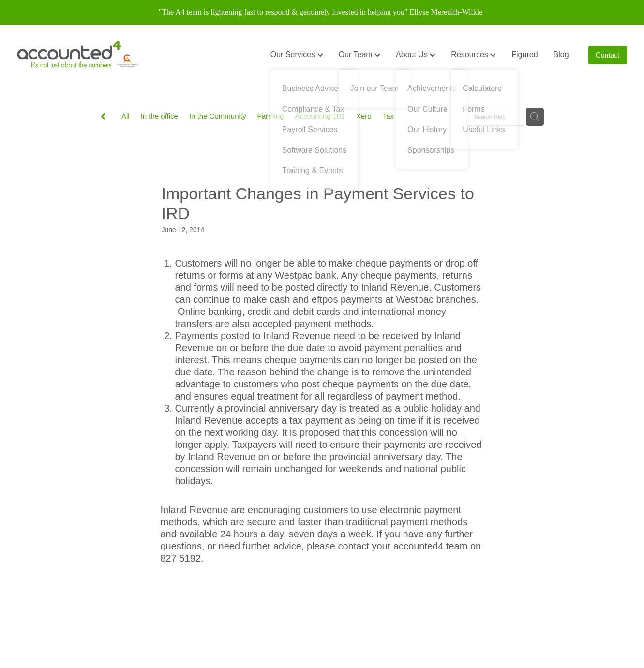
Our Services (297, 54)
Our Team (359, 54)
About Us (416, 54)
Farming (271, 116)
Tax (388, 116)
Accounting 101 (320, 116)
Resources (473, 54)
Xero (364, 116)
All (126, 116)
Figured (524, 54)
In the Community (218, 116)
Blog (561, 54)
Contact (608, 55)
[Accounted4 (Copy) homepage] (78, 55)
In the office (159, 116)
